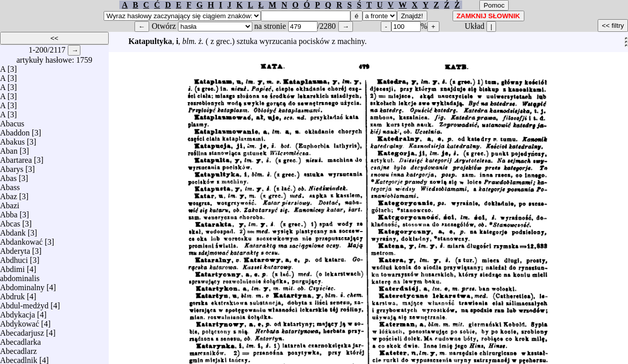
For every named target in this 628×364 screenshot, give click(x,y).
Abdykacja (17, 312)
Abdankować (21, 239)
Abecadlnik (19, 358)
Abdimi (12, 267)
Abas (8, 176)
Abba (9, 212)
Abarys (12, 167)
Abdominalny (22, 285)
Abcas (10, 221)
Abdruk (12, 294)
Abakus (12, 139)
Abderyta (15, 248)
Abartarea (16, 157)
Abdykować (19, 321)
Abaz (9, 194)
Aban (9, 148)
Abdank (13, 230)
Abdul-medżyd (24, 303)
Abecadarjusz (22, 330)
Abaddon (15, 130)
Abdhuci (14, 258)
